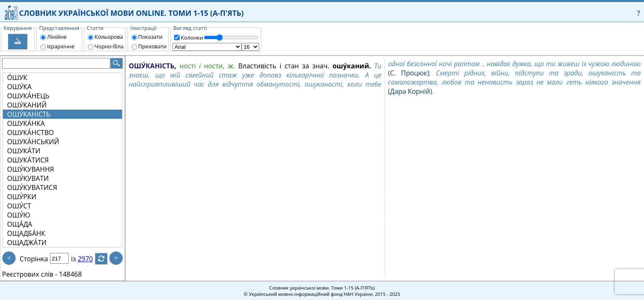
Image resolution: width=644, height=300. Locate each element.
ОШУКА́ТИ (24, 151)
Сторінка (34, 259)
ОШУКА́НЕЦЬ (28, 96)
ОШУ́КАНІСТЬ (29, 114)
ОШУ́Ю (19, 215)
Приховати (152, 46)
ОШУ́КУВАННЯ (31, 169)
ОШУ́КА (19, 87)
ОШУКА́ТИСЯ (28, 160)
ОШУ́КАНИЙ (27, 105)
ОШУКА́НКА (26, 123)
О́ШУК (17, 77)
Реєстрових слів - (30, 274)
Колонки (192, 37)
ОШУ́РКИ (22, 197)
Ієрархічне (61, 46)
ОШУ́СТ (19, 206)
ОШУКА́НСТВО (30, 132)
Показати (150, 37)
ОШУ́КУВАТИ (28, 178)
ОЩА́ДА (20, 224)
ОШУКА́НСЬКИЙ (33, 142)
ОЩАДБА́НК (26, 233)
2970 (90, 259)
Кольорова (109, 37)
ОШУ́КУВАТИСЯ (32, 187)
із (78, 259)
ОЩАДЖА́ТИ (27, 242)
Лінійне (57, 37)
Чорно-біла (109, 46)
